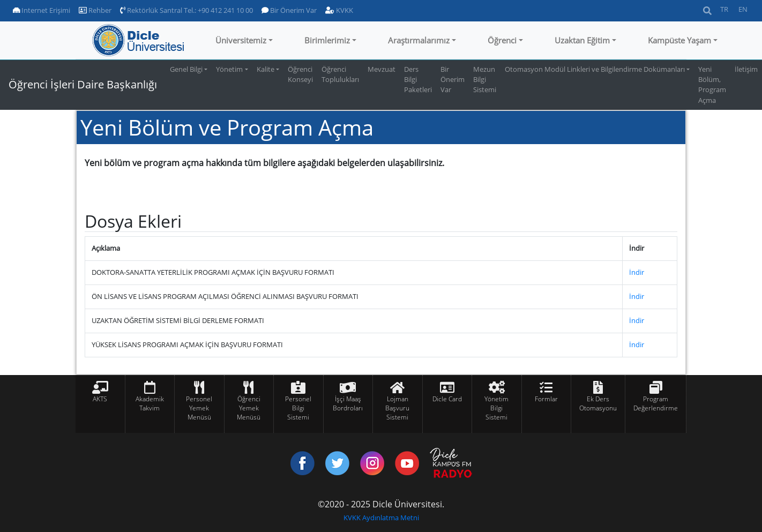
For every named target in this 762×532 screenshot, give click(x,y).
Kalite (266, 69)
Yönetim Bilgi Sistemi (496, 408)
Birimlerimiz (327, 40)
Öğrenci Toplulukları (340, 74)
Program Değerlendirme (656, 403)
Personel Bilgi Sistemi (298, 408)
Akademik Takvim (150, 403)
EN (743, 9)
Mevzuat (382, 69)
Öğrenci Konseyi (300, 74)
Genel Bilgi (186, 69)
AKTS (100, 399)
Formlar (546, 399)
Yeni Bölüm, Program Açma (712, 85)
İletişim (746, 69)
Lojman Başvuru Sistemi (397, 408)
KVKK (339, 10)
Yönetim (229, 69)
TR (724, 9)
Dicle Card (447, 399)
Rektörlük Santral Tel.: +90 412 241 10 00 (186, 10)
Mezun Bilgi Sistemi (485, 79)
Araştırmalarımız (419, 40)
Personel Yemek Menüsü (199, 408)
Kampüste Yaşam (679, 40)
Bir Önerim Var (289, 10)
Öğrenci (502, 40)
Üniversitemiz (241, 40)
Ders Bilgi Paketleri (418, 79)
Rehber (95, 10)
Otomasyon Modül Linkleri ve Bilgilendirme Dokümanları (595, 69)
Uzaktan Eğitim (582, 40)
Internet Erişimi (42, 10)
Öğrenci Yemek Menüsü (249, 408)
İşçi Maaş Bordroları (348, 403)
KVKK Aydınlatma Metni (381, 518)
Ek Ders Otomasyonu (598, 403)
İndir (637, 272)
